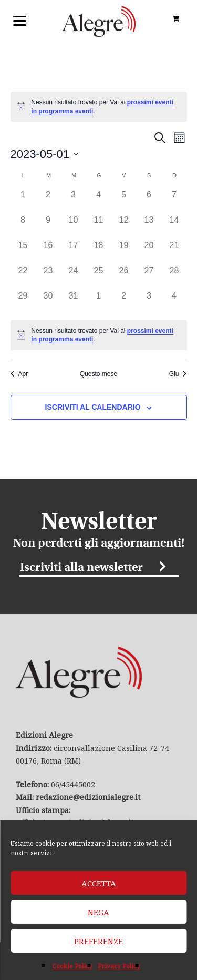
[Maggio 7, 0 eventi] (174, 201)
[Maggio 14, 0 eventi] (174, 226)
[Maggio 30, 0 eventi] (48, 302)
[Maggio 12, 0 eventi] (124, 226)
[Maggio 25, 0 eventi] (99, 277)
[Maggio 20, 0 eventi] (149, 252)
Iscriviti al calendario (93, 407)
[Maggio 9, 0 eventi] (48, 226)
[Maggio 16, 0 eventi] (48, 252)
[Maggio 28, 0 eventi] (174, 277)
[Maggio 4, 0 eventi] (99, 201)
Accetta (99, 883)
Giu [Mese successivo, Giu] (178, 374)
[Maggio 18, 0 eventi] (99, 252)
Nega (98, 912)
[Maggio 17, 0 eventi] (74, 252)
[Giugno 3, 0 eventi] (149, 302)
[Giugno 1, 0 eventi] (99, 302)
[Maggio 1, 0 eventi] (23, 201)
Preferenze (98, 941)
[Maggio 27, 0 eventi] (149, 277)
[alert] (99, 107)
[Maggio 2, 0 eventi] (48, 201)
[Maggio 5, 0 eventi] (124, 201)
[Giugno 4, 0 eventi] (174, 302)
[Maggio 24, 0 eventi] (74, 277)
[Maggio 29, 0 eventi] (23, 302)
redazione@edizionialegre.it (88, 797)
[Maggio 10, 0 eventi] (74, 226)
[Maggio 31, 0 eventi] (74, 302)
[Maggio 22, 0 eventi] (23, 277)
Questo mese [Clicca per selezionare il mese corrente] (98, 374)
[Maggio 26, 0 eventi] (124, 277)
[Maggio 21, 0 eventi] (174, 252)
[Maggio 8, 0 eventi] (23, 226)
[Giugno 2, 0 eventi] (124, 302)
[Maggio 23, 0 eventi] (48, 277)
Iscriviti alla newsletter (81, 568)
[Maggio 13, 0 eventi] (149, 226)
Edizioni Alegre (99, 21)
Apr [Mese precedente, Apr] (19, 374)
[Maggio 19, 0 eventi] (124, 252)
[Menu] (20, 20)
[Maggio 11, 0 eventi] (99, 226)
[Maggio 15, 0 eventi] (23, 252)
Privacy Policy (119, 966)
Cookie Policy (72, 966)
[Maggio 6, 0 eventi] (149, 201)
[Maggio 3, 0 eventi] (74, 201)
